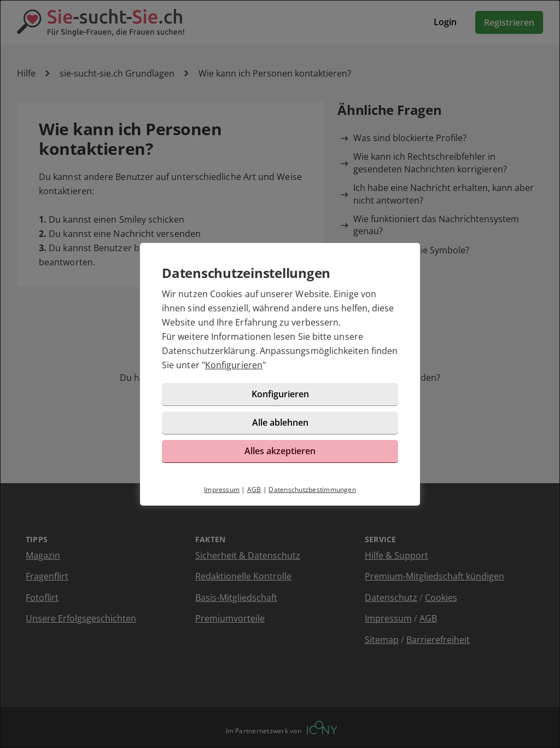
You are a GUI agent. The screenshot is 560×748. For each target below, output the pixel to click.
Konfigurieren (234, 365)
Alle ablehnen (280, 422)
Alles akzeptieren (280, 451)
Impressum (222, 489)
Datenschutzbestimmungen (312, 489)
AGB (254, 489)
